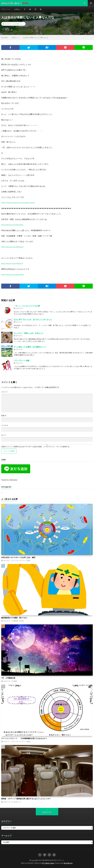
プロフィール (6, 9)
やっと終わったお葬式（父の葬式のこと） (30, 347)
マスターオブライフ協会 (22, 560)
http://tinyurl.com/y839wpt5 (12, 247)
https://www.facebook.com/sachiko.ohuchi (18, 203)
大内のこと (19, 24)
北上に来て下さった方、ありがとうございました (33, 319)
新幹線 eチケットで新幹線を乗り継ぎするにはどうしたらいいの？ (26, 799)
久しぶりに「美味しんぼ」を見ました (29, 333)
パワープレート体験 (22, 360)
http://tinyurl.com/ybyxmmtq (12, 275)
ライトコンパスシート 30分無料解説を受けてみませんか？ (24, 738)
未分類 (21, 621)
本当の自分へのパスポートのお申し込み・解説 (18, 557)
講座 (15, 681)
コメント (4, 392)
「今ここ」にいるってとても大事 (27, 306)
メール (5, 425)
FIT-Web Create (48, 863)
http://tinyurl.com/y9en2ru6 (12, 225)
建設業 (16, 621)
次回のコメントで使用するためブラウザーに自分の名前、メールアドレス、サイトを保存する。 (36, 447)
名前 (4, 416)
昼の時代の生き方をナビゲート (53, 860)
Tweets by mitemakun (9, 480)
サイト (4, 435)
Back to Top (47, 812)
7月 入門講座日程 (8, 678)
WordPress (68, 863)
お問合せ (17, 9)
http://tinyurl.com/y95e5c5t (12, 264)
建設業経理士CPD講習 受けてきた (14, 618)
